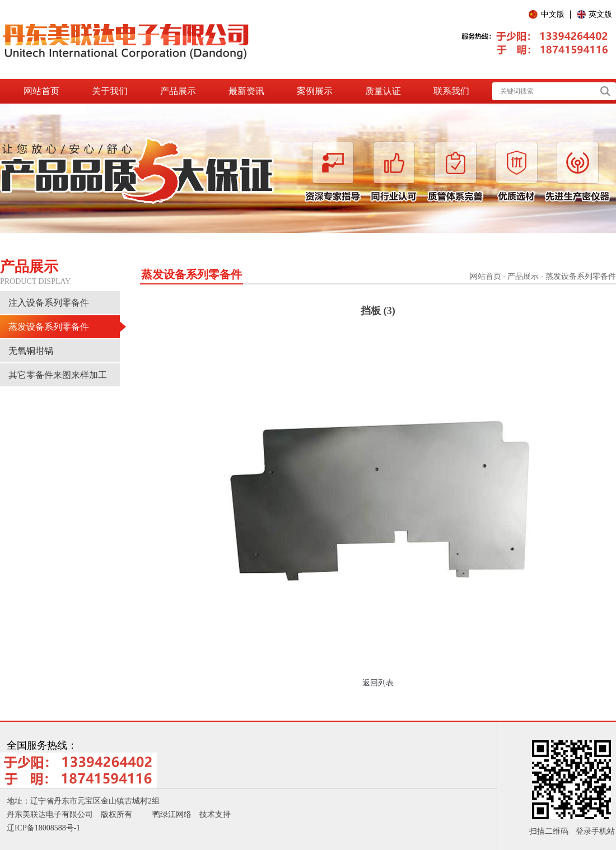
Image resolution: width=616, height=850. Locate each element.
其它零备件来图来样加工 (58, 375)
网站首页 (41, 91)
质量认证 (383, 91)
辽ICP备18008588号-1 (43, 828)
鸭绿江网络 (172, 814)
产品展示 (178, 91)
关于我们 (110, 91)
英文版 (600, 14)
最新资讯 (246, 91)
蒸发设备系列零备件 (49, 327)
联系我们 (451, 91)
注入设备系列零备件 (49, 303)
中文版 (553, 14)
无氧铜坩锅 (31, 351)
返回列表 (378, 683)
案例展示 (315, 91)
